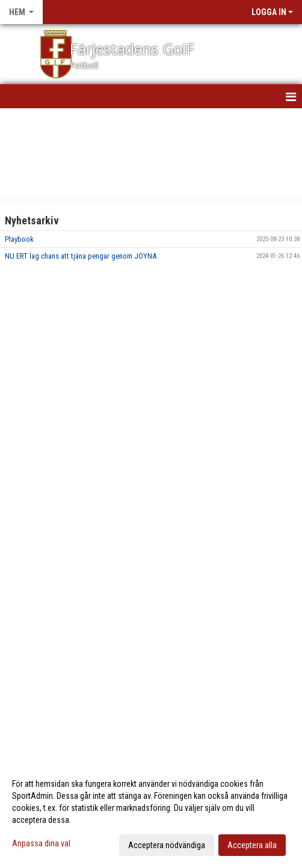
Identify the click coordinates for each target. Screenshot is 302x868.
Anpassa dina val (41, 843)
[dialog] (151, 814)
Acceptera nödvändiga (167, 845)
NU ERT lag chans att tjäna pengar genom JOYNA (81, 256)
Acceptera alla (252, 845)
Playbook (19, 239)
